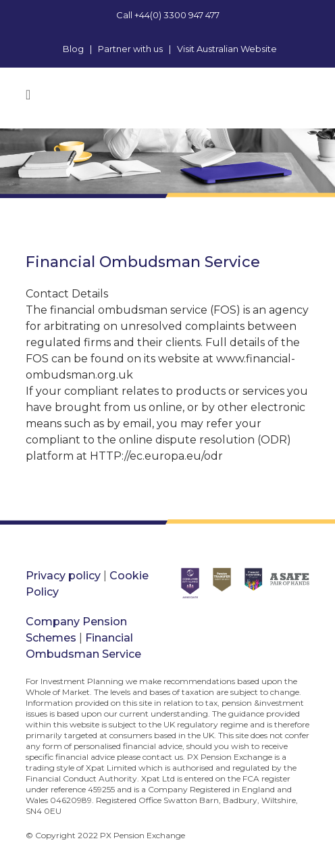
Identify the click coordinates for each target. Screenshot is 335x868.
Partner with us (130, 49)
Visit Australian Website (227, 49)
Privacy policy (63, 576)
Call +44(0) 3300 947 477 (168, 15)
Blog (73, 49)
